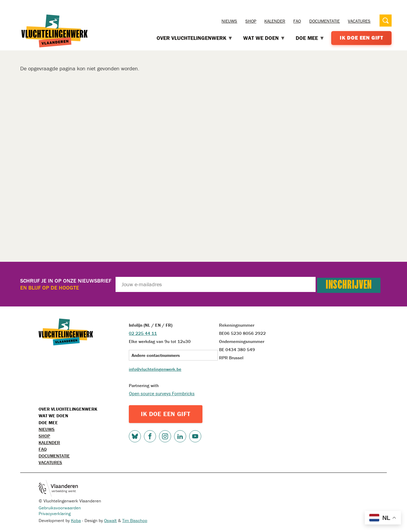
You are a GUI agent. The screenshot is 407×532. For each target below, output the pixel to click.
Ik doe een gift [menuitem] (361, 38)
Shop (251, 21)
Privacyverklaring (55, 513)
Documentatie (324, 21)
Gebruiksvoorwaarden (60, 508)
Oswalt (110, 520)
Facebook (150, 436)
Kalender (275, 21)
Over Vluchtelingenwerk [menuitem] (195, 38)
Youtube (195, 436)
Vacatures (359, 21)
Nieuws (229, 21)
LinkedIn (180, 436)
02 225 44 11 (143, 333)
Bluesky (135, 436)
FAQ (297, 21)
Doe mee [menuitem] (310, 38)
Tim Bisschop (135, 520)
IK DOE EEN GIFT (166, 414)
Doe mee (48, 423)
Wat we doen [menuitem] (264, 38)
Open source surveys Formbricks (162, 394)
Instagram (165, 436)
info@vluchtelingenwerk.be (155, 369)
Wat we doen (53, 416)
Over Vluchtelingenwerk (68, 409)
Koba (76, 520)
